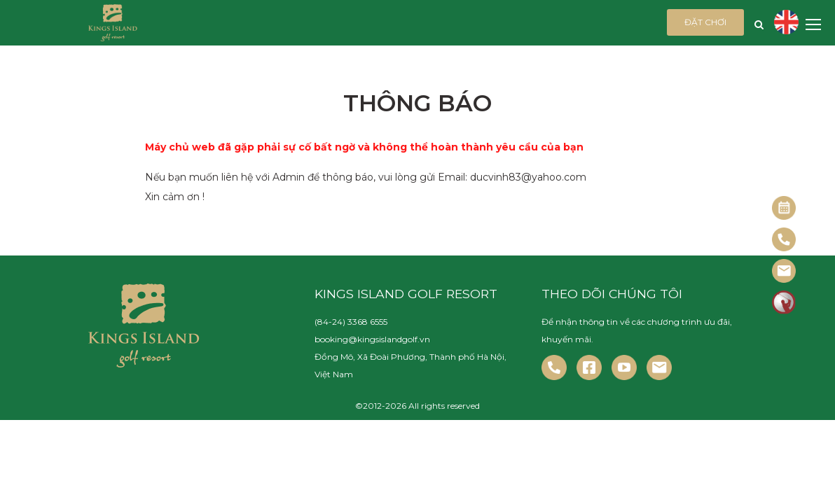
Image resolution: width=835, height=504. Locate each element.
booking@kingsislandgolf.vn (372, 339)
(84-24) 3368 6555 (351, 322)
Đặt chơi (705, 22)
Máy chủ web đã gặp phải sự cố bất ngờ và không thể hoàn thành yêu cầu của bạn (364, 147)
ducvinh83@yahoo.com (528, 177)
